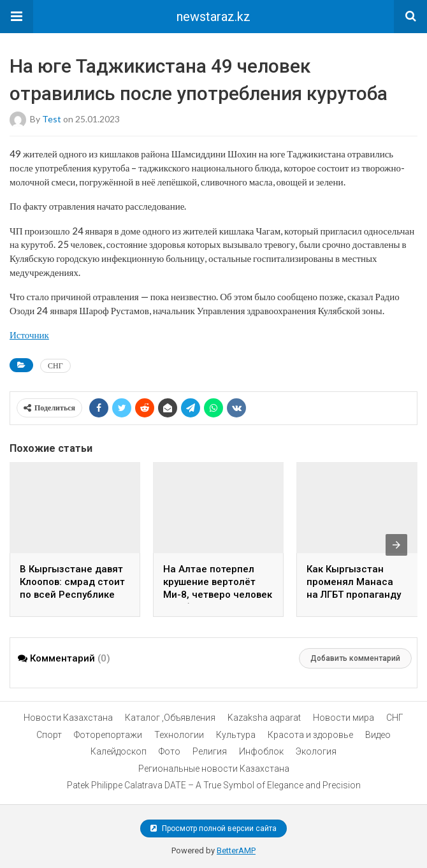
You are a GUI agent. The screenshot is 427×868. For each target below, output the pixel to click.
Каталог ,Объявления (170, 718)
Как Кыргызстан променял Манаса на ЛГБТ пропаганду (354, 582)
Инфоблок (261, 751)
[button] (17, 17)
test (52, 119)
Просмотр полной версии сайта (213, 828)
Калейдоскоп (119, 751)
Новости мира (344, 718)
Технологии (179, 735)
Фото (170, 751)
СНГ (55, 365)
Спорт (49, 735)
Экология (316, 751)
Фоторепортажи (108, 735)
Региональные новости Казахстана (214, 769)
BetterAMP (236, 850)
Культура (236, 735)
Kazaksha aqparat (264, 718)
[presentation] (396, 545)
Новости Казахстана (68, 718)
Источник (29, 335)
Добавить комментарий (355, 658)
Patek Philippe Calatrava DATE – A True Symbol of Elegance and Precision (214, 785)
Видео (378, 735)
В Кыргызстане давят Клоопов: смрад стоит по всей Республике (72, 582)
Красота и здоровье (310, 735)
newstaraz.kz (213, 17)
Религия (210, 751)
